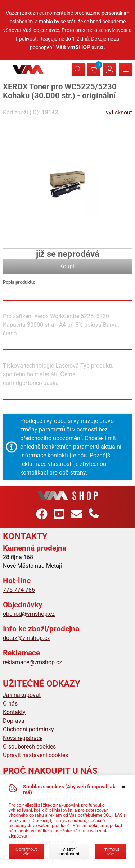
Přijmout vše (111, 852)
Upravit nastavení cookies (35, 755)
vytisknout (119, 112)
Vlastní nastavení (69, 852)
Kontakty (14, 712)
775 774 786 (19, 590)
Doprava (14, 721)
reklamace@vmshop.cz (32, 662)
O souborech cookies (29, 747)
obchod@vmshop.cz (29, 614)
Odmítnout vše (26, 852)
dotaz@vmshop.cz (26, 638)
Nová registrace (23, 738)
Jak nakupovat (22, 695)
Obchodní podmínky (28, 729)
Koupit (68, 266)
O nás (10, 704)
